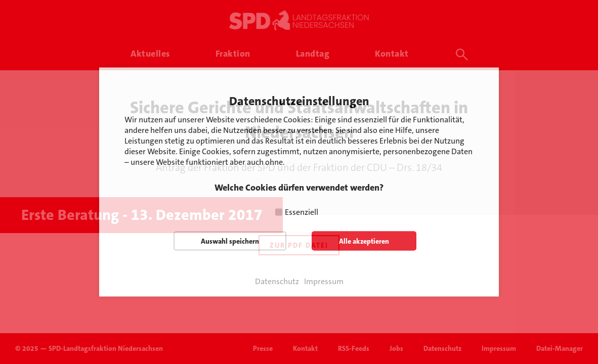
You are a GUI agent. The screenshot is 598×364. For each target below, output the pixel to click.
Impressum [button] (324, 282)
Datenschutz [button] (277, 282)
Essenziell (302, 212)
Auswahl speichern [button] (230, 241)
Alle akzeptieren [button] (364, 241)
